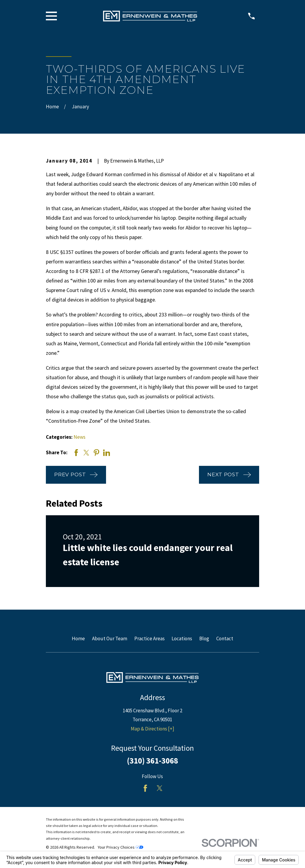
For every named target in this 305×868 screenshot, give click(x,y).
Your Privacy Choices (120, 847)
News (80, 437)
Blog (204, 638)
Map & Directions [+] (152, 729)
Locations (182, 638)
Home (78, 638)
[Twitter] (160, 788)
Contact (225, 638)
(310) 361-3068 (152, 761)
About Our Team (110, 638)
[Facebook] (145, 788)
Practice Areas (150, 638)
